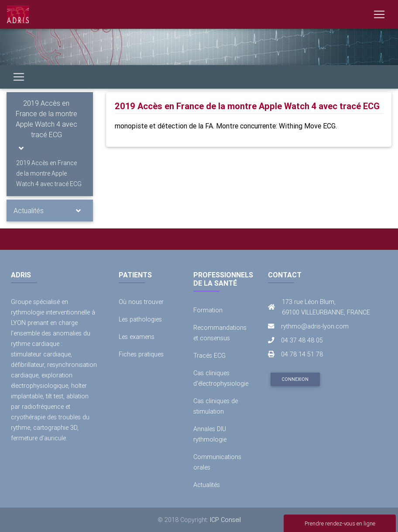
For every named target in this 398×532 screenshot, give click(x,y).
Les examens (137, 337)
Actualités (29, 211)
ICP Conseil (225, 520)
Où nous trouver (141, 302)
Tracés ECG (209, 356)
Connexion (295, 379)
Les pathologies (140, 319)
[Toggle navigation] (379, 14)
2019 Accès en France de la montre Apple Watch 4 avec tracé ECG (46, 119)
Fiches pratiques (141, 354)
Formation (208, 310)
